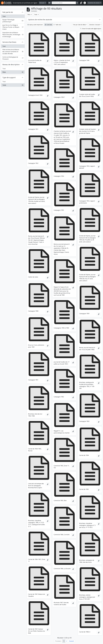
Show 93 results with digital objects (91, 29)
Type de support (9, 77)
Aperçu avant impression (35, 25)
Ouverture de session (94, 3)
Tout (4, 16)
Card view (48, 25)
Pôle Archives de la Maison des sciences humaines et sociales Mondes (13, 52)
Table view (57, 25)
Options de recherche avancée (40, 20)
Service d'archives (9, 42)
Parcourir (42, 3)
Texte (13, 85)
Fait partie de (8, 12)
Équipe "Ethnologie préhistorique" (13, 21)
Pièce (13, 72)
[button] (81, 3)
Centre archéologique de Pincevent (13, 58)
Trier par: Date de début (79, 25)
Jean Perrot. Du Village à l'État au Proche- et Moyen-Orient (13, 27)
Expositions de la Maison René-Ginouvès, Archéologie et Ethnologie (13, 35)
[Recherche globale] (64, 3)
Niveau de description (11, 65)
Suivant (71, 641)
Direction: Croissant (95, 25)
